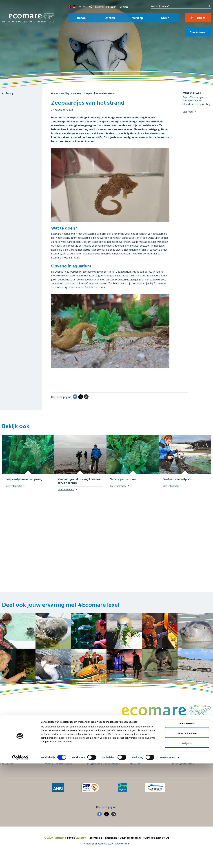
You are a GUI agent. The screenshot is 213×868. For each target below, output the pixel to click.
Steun (165, 18)
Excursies (100, 7)
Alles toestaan (187, 828)
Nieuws (77, 93)
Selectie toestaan (187, 838)
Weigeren (187, 848)
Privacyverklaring (183, 775)
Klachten (135, 775)
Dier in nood (198, 32)
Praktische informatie (58, 775)
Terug (9, 93)
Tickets (200, 18)
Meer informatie (14, 486)
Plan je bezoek (54, 765)
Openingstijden (54, 770)
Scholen (112, 7)
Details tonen (168, 862)
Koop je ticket (11, 770)
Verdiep (138, 18)
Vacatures (136, 765)
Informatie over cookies (187, 770)
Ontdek (110, 18)
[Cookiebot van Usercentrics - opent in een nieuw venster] (20, 862)
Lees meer (188, 112)
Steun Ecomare (11, 765)
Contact (124, 7)
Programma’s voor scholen (104, 775)
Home (54, 93)
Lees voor (85, 6)
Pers (90, 765)
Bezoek (82, 18)
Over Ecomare (181, 765)
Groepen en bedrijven (101, 770)
